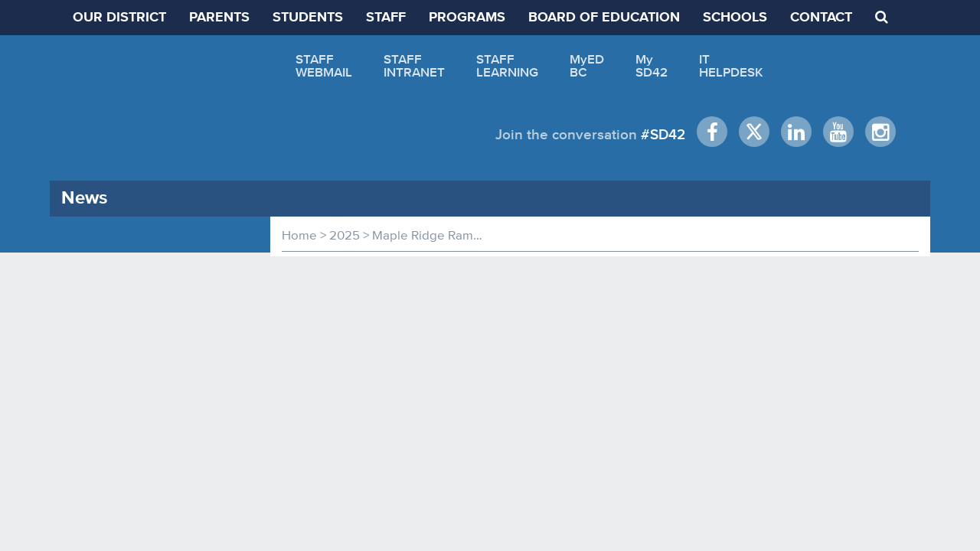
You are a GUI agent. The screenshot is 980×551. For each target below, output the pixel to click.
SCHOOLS (735, 18)
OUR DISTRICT (119, 18)
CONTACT (821, 18)
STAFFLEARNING (507, 65)
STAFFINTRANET (414, 65)
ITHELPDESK (731, 65)
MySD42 (652, 65)
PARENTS (219, 18)
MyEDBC (587, 65)
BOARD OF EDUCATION (604, 18)
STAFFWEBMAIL (324, 65)
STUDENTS (308, 18)
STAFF (386, 18)
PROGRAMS (467, 18)
